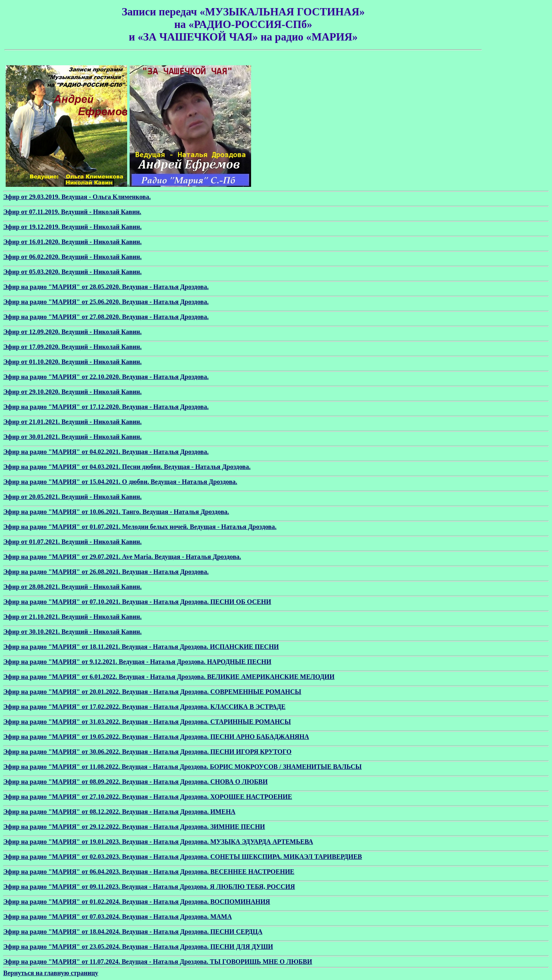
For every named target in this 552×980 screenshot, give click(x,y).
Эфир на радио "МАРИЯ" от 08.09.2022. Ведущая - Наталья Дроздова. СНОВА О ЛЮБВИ (135, 782)
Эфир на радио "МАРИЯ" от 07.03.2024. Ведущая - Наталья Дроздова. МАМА (117, 917)
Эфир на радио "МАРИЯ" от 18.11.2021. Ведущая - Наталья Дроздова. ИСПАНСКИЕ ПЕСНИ (141, 647)
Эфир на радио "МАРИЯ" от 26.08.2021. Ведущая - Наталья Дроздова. (106, 572)
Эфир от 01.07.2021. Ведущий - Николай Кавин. (72, 542)
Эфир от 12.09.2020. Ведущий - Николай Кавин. (72, 332)
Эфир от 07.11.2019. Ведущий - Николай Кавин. (72, 212)
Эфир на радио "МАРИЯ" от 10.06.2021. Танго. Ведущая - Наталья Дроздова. (116, 512)
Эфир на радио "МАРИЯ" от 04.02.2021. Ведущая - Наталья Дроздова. (106, 452)
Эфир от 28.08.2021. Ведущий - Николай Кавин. (72, 587)
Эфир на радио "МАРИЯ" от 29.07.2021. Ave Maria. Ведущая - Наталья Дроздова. (122, 557)
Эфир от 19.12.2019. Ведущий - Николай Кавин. (72, 227)
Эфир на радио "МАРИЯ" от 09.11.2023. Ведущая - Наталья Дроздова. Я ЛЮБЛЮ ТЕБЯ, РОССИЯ (149, 887)
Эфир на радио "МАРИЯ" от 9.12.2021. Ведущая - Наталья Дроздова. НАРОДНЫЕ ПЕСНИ (137, 662)
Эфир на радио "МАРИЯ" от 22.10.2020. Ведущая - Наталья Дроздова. (106, 377)
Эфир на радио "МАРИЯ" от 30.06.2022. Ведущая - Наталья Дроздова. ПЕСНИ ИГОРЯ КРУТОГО (147, 752)
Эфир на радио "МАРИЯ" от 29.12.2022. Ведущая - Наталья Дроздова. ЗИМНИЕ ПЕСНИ (134, 827)
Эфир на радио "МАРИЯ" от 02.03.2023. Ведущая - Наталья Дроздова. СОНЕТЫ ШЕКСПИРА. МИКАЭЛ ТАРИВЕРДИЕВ (183, 857)
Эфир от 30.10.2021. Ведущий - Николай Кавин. (72, 632)
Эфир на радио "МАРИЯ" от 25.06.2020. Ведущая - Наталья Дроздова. (106, 302)
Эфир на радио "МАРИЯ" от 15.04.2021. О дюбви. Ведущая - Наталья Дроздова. (120, 482)
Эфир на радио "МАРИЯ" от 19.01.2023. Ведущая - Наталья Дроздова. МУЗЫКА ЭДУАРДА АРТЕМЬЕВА (158, 842)
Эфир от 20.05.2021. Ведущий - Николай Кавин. (72, 497)
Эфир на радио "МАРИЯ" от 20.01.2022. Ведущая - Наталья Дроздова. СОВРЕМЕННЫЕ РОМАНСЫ (152, 692)
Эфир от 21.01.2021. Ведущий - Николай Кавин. (72, 422)
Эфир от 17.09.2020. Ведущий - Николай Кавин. (72, 347)
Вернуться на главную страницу (51, 973)
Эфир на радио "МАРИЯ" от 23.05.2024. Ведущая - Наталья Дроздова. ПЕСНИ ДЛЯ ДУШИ (138, 947)
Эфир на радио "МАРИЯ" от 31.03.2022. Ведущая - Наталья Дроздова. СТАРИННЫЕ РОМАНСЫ (147, 722)
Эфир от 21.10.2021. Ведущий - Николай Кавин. (72, 617)
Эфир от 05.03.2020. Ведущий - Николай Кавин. (72, 272)
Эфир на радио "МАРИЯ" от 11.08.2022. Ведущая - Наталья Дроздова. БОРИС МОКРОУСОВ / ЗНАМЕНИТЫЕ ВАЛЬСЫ (182, 767)
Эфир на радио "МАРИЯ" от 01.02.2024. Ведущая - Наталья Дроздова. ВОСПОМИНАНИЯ (137, 902)
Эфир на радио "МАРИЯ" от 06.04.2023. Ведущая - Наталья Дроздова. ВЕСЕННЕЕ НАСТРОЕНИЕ (149, 872)
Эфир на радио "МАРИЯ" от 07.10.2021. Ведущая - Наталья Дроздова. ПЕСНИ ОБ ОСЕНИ (137, 602)
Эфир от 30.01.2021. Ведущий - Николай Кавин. (72, 437)
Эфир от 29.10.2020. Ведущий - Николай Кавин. (72, 392)
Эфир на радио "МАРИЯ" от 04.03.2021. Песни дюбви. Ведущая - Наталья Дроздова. (127, 467)
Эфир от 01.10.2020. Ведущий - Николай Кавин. (72, 362)
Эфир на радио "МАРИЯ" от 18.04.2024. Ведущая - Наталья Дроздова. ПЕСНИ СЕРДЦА (133, 932)
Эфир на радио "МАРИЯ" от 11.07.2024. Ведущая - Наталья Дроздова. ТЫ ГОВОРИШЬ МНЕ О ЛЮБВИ (158, 962)
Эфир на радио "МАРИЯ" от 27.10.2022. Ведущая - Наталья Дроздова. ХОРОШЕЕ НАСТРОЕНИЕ (148, 797)
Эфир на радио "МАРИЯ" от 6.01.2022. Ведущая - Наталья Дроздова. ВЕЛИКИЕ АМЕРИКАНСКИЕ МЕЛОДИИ (169, 677)
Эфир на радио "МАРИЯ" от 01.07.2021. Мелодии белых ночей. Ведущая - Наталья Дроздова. (140, 527)
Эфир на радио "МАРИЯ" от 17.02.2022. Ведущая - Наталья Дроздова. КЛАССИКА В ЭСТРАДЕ (144, 707)
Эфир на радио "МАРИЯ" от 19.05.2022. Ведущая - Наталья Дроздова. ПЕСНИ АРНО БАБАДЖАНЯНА (156, 737)
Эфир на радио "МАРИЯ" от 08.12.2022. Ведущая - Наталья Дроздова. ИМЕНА (119, 812)
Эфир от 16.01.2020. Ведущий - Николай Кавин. (72, 242)
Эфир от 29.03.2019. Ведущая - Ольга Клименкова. (77, 197)
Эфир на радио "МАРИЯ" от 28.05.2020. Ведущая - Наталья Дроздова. (106, 287)
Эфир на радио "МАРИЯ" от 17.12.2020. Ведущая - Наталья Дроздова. (106, 407)
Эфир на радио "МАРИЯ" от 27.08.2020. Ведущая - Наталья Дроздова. (106, 317)
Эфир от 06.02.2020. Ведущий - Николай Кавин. (72, 257)
